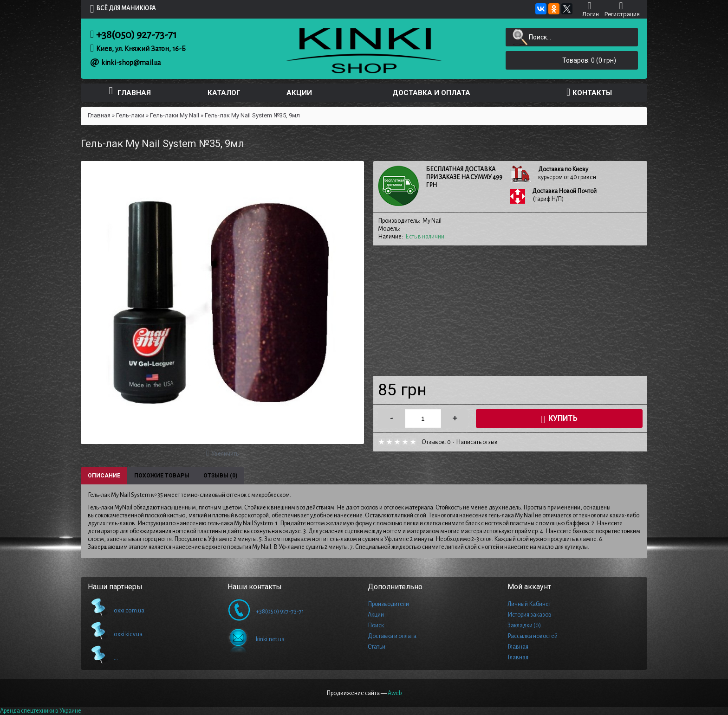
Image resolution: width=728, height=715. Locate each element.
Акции (376, 615)
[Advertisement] (510, 311)
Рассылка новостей (533, 636)
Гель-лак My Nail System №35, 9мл (252, 115)
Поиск (376, 625)
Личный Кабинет (529, 604)
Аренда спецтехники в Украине (41, 711)
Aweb (395, 693)
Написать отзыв (477, 442)
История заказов (530, 615)
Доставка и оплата (392, 636)
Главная (99, 115)
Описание (104, 476)
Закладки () (524, 625)
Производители (388, 604)
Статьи (377, 647)
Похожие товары (162, 476)
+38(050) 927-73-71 (136, 35)
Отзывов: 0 (436, 442)
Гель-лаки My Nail (175, 115)
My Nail (432, 221)
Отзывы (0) (220, 476)
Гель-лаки (130, 115)
